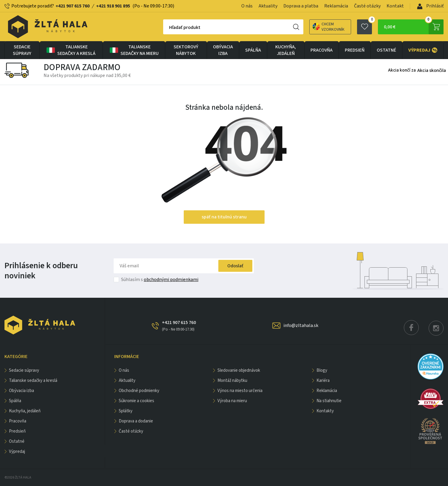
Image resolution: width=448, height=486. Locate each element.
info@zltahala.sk (301, 325)
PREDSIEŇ (355, 50)
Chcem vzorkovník (329, 27)
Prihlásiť (430, 6)
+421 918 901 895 (113, 6)
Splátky (126, 411)
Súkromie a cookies (136, 401)
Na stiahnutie (329, 401)
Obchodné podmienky (139, 391)
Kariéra (323, 381)
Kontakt (395, 6)
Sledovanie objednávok (239, 370)
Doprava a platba (301, 6)
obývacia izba (223, 50)
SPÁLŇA (253, 50)
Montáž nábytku (232, 381)
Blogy (322, 370)
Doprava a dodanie (136, 421)
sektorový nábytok (186, 50)
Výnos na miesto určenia (240, 391)
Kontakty (325, 411)
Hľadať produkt (185, 27)
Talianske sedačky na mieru (134, 50)
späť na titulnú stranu (224, 217)
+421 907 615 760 (72, 6)
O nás (247, 6)
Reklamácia (336, 6)
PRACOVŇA (322, 50)
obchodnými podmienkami (171, 280)
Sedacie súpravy (22, 50)
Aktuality (268, 6)
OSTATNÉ (386, 50)
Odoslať (235, 266)
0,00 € (414, 27)
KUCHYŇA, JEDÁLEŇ (286, 50)
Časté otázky (367, 6)
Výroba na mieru (232, 401)
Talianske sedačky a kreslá (71, 50)
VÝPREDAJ (423, 50)
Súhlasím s (160, 280)
